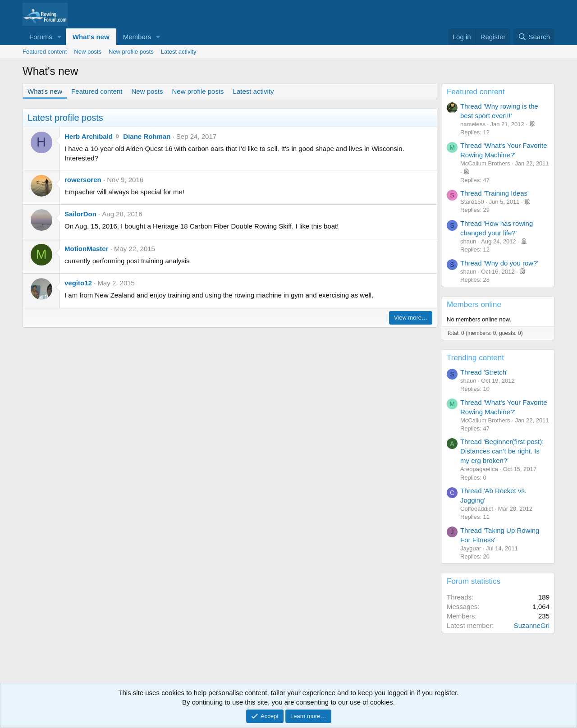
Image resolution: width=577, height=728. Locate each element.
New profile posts (131, 52)
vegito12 (78, 283)
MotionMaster (87, 249)
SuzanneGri (532, 625)
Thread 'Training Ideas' (495, 193)
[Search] (534, 37)
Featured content (45, 52)
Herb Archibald (89, 136)
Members (137, 37)
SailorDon (80, 214)
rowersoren (83, 180)
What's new (91, 37)
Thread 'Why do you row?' (499, 263)
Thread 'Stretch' (484, 372)
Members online (474, 304)
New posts (88, 52)
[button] (60, 37)
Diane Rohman (147, 136)
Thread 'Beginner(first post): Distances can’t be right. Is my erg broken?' (502, 451)
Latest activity (179, 52)
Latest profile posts (65, 118)
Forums (41, 37)
